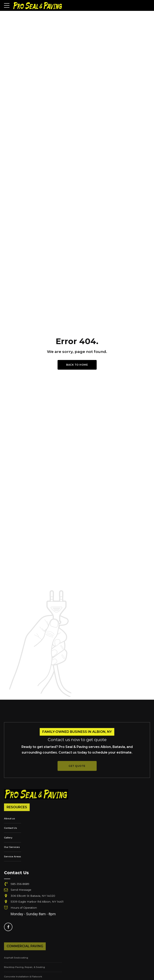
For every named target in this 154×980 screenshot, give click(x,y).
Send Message (21, 890)
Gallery (8, 838)
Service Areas (13, 857)
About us (10, 819)
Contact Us (11, 828)
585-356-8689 (20, 884)
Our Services (12, 847)
